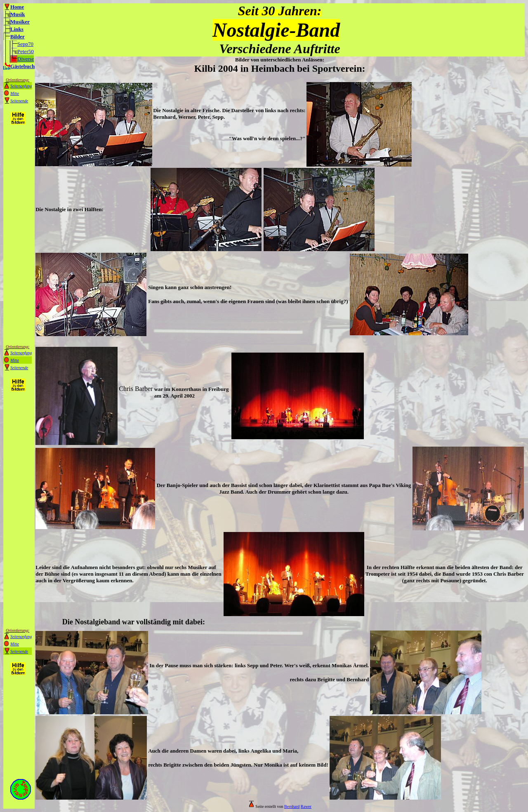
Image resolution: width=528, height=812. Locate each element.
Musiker (20, 22)
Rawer (306, 806)
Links (17, 29)
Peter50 (26, 51)
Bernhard (292, 806)
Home (17, 7)
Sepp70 (25, 44)
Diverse (26, 59)
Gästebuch (22, 66)
